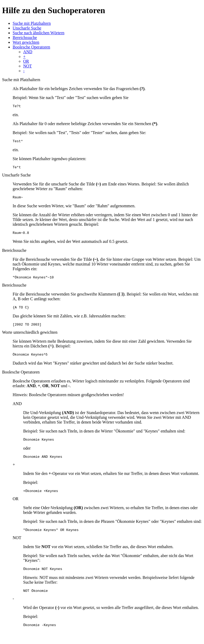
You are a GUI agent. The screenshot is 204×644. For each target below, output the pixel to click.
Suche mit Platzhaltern (32, 23)
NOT (28, 66)
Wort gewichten (26, 42)
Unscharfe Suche (27, 28)
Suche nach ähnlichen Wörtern (39, 33)
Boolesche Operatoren (31, 47)
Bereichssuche (25, 38)
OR (26, 61)
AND (28, 52)
